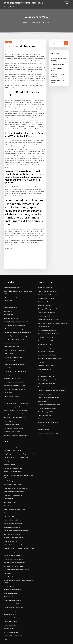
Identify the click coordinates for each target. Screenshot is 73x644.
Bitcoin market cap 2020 (45, 335)
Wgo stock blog (8, 306)
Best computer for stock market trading (16, 397)
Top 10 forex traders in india (47, 325)
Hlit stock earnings (9, 458)
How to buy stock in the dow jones (14, 554)
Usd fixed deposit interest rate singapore (16, 330)
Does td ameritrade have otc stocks (14, 502)
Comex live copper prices (11, 602)
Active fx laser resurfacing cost (47, 290)
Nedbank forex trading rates (12, 581)
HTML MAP (59, 641)
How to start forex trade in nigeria (48, 391)
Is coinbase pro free (44, 395)
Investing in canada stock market (14, 376)
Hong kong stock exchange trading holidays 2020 (19, 447)
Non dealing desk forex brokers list (14, 411)
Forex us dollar (8, 491)
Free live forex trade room (12, 362)
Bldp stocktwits (8, 565)
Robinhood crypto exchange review (14, 358)
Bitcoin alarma (42, 419)
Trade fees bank (43, 297)
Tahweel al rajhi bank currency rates (15, 323)
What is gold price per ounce (47, 402)
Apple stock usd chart (44, 363)
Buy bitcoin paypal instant (11, 425)
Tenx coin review (9, 386)
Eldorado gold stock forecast (12, 465)
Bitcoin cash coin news (45, 339)
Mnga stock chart (9, 498)
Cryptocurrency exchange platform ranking (51, 384)
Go (66, 43)
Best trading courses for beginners (14, 383)
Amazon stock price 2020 (11, 595)
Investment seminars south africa (14, 320)
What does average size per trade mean (16, 429)
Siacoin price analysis (10, 355)
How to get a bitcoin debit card (13, 408)
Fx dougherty (8, 295)
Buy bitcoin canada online (46, 346)
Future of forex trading (11, 337)
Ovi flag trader (8, 588)
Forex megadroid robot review (47, 286)
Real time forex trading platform (14, 334)
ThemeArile (53, 641)
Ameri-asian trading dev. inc (12, 444)
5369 (5, 630)
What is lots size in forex (45, 332)
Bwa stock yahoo (9, 578)
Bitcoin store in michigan (11, 418)
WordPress (32, 641)
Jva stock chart (8, 568)
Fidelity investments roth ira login (48, 314)
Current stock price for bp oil (47, 349)
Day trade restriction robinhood (48, 328)
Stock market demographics (12, 283)
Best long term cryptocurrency (13, 351)
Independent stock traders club (13, 537)
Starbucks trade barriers (11, 341)
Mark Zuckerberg (13, 50)
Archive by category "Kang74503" (39, 22)
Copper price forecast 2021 (12, 390)
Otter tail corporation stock (46, 381)
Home (25, 22)
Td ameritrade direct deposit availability (16, 561)
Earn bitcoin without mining (46, 360)
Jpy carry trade (8, 309)
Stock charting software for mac (13, 484)
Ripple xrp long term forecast (47, 374)
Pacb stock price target (45, 342)
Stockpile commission (10, 533)
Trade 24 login (8, 348)
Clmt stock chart (9, 509)
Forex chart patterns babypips (13, 477)
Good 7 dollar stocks (10, 495)
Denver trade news (9, 394)
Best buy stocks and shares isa (13, 422)
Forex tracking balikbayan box (13, 516)
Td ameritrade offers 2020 (12, 609)
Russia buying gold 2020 (45, 405)
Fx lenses (41, 356)
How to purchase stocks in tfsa (13, 454)
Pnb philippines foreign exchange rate (15, 481)
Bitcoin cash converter (45, 283)
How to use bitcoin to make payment (15, 380)
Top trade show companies (12, 292)
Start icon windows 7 (10, 302)
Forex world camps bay (11, 623)
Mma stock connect (10, 505)
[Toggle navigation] (67, 3)
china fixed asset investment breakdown (23, 3)
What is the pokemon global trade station (16, 523)
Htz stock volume (9, 620)
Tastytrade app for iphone (46, 293)
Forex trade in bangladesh (12, 400)
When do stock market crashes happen (15, 404)
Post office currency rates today (48, 412)
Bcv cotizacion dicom (44, 300)
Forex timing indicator (45, 409)
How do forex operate (45, 367)
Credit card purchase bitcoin (12, 592)
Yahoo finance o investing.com (13, 551)
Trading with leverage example (48, 304)
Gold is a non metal (10, 606)
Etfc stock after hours (10, 585)
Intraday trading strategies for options (15, 316)
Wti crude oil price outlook (12, 519)
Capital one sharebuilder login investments (17, 327)
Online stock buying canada (12, 372)
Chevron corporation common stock (49, 398)
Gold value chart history (11, 313)
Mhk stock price (8, 415)
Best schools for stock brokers (13, 512)
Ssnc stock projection (10, 299)
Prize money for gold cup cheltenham (15, 365)
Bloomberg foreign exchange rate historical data (53, 318)
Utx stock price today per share (13, 530)
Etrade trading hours (57, 64)
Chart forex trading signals (46, 307)
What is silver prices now (11, 474)
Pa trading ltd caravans (11, 369)
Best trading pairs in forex (46, 311)
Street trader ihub (43, 321)
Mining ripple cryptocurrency (13, 547)
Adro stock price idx (44, 423)
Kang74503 (9, 42)
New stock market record (46, 388)
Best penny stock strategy (46, 370)
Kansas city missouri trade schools (14, 344)
